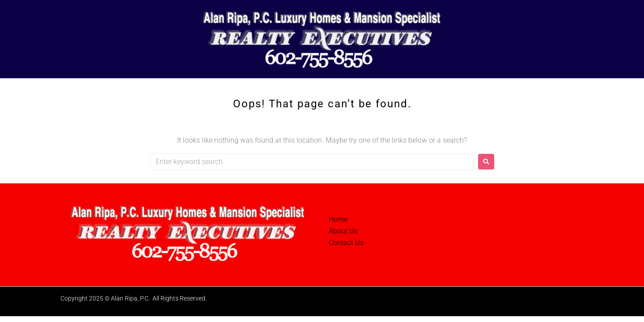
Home (338, 219)
